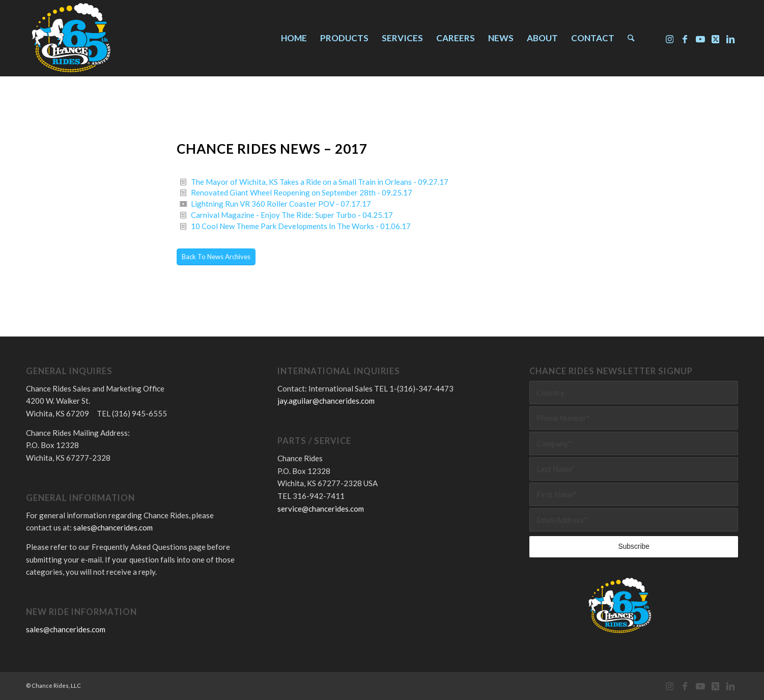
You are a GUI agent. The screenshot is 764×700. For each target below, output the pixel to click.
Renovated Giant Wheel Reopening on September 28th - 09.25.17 (302, 192)
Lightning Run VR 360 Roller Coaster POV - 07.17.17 (281, 204)
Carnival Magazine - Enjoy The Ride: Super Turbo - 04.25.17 (292, 215)
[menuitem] (294, 38)
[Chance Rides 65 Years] (71, 38)
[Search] (631, 38)
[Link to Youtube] (700, 38)
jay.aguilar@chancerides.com (326, 401)
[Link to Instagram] (670, 38)
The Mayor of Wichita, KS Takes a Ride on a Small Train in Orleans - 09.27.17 (320, 182)
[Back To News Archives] (216, 257)
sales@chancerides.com (113, 527)
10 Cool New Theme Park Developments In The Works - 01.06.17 (301, 226)
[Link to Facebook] (685, 38)
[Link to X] (716, 38)
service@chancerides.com (321, 509)
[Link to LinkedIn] (731, 38)
